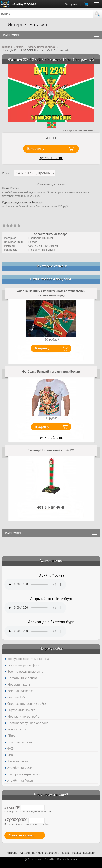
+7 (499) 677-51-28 (24, 4)
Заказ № (24, 807)
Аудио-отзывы (51, 560)
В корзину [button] (36, 149)
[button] (97, 14)
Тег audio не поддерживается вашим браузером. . (35, 584)
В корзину (42, 348)
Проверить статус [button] (21, 835)
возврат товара (71, 853)
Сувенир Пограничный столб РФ (51, 450)
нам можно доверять (46, 853)
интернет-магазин (18, 853)
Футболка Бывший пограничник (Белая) (51, 371)
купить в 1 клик (51, 158)
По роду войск (51, 648)
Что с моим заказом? (51, 795)
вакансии (89, 853)
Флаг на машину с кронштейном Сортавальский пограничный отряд (51, 293)
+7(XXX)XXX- (24, 820)
